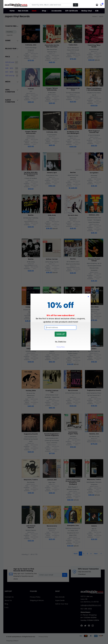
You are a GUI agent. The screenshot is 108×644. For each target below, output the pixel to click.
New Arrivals (23, 11)
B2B (97, 11)
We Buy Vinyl (87, 11)
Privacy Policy (61, 347)
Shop (44, 11)
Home (12, 11)
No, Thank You (61, 342)
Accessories (57, 11)
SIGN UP (61, 334)
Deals (34, 11)
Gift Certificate (71, 11)
